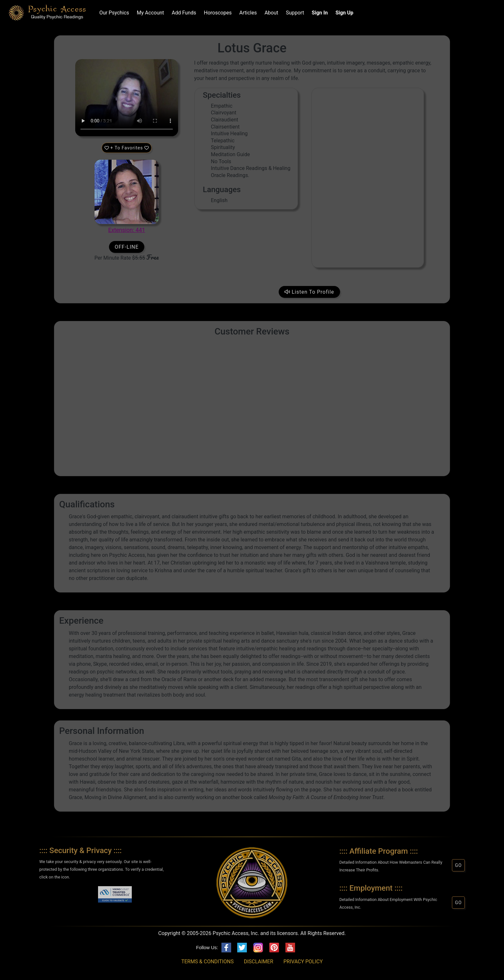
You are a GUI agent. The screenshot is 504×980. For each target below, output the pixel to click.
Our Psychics (113, 13)
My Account (149, 13)
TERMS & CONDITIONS (207, 962)
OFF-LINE (127, 247)
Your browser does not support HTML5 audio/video (127, 98)
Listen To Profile (309, 292)
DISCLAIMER (259, 962)
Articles (247, 13)
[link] (85, 895)
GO (458, 865)
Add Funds (183, 13)
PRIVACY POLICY (303, 962)
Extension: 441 (127, 230)
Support (294, 13)
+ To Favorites (127, 148)
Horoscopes (216, 13)
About (270, 13)
